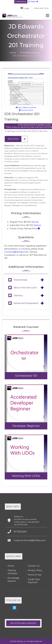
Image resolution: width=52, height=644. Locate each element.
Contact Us (34, 566)
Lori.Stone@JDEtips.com (16, 252)
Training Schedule (12, 572)
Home (13, 53)
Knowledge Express (14, 579)
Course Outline (26, 110)
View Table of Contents (26, 107)
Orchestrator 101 (26, 376)
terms (35, 222)
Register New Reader (23, 623)
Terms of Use (35, 575)
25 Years (26, 2)
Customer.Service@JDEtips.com (30, 540)
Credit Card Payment (34, 581)
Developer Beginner (26, 426)
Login (25, 8)
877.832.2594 (20, 532)
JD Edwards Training (29, 53)
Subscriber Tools (41, 8)
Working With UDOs (26, 476)
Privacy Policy (35, 570)
